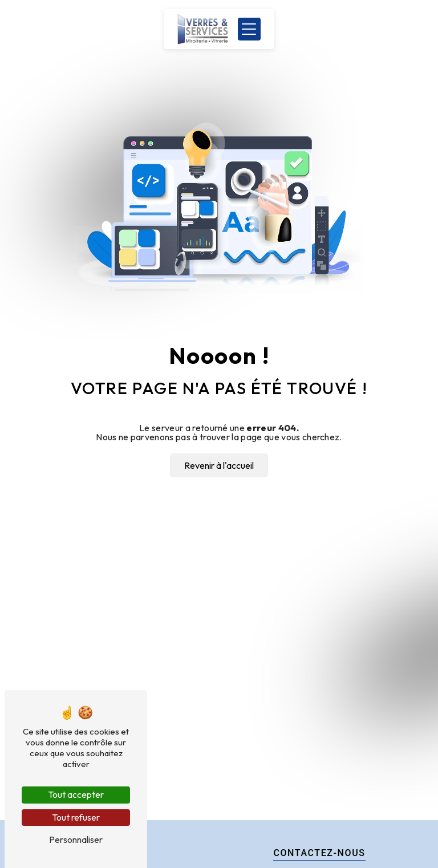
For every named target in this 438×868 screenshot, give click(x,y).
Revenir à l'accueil (219, 465)
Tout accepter (76, 794)
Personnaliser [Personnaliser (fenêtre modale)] (76, 839)
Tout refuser (76, 817)
